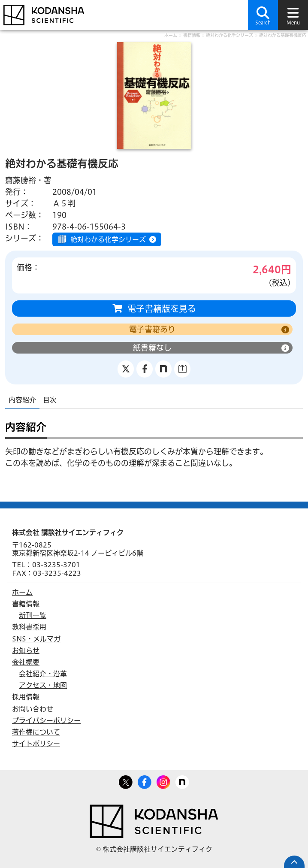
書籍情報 (192, 35)
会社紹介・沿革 (43, 674)
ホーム (171, 35)
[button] (263, 15)
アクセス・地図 (43, 685)
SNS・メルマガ (36, 639)
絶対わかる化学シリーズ (229, 35)
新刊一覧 (33, 615)
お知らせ (26, 650)
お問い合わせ (33, 709)
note (182, 780)
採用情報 (26, 697)
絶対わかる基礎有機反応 (283, 35)
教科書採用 (29, 627)
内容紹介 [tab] (22, 400)
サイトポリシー (36, 744)
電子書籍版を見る (162, 308)
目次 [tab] (50, 400)
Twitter (126, 780)
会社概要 (26, 662)
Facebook (145, 780)
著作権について (36, 732)
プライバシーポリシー (46, 720)
